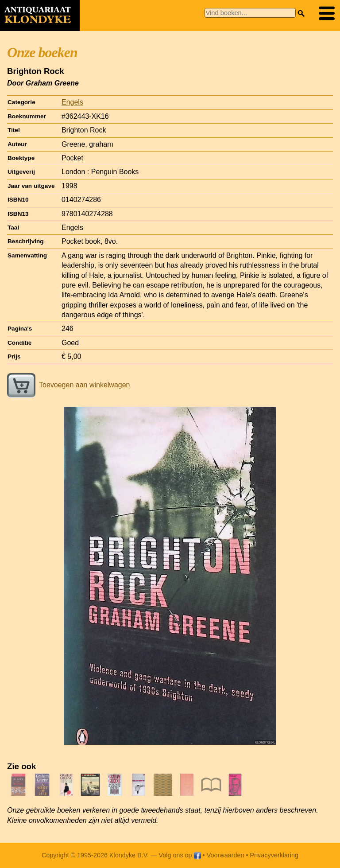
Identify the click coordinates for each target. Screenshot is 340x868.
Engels (72, 102)
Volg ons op (180, 855)
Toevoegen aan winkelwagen (68, 385)
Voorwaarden (226, 855)
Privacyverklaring (274, 855)
